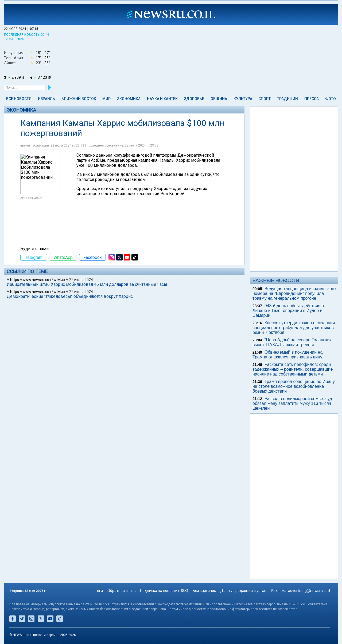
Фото (331, 99)
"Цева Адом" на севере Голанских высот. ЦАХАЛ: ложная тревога (292, 342)
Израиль (46, 99)
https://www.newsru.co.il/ (32, 280)
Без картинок (204, 591)
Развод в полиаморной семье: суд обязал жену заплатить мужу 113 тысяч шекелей (292, 403)
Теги (99, 591)
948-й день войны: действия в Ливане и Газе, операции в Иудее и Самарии (288, 311)
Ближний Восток (79, 99)
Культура (243, 99)
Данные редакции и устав (243, 591)
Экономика (129, 99)
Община (219, 99)
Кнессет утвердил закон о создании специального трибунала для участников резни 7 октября (294, 328)
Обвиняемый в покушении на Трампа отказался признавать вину (287, 355)
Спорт (265, 99)
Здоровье (194, 99)
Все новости (19, 99)
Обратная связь (122, 591)
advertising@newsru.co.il (309, 591)
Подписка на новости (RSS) (164, 591)
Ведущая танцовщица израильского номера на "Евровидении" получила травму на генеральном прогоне (294, 293)
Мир (106, 99)
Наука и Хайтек (162, 99)
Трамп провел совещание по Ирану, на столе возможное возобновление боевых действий (294, 386)
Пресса (312, 99)
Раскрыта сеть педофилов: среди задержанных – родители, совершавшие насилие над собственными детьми (293, 369)
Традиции (287, 99)
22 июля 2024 (81, 280)
